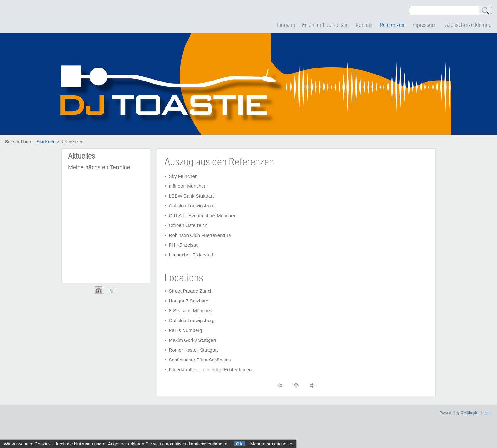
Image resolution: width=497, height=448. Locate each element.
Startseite (46, 142)
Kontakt (364, 25)
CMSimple (469, 413)
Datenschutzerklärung (468, 25)
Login (486, 413)
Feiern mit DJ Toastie (325, 25)
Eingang (286, 25)
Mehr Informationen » (271, 444)
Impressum (424, 25)
